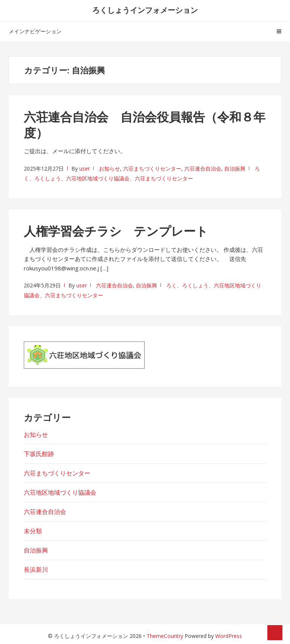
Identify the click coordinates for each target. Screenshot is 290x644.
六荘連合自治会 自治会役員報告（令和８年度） (145, 125)
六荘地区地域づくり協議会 (60, 492)
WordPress (229, 636)
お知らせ (110, 168)
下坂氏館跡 (39, 454)
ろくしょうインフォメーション (145, 10)
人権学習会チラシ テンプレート (116, 231)
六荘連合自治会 (203, 168)
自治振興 (235, 168)
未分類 (33, 531)
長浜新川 (36, 570)
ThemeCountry (165, 636)
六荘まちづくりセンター (152, 168)
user (85, 168)
